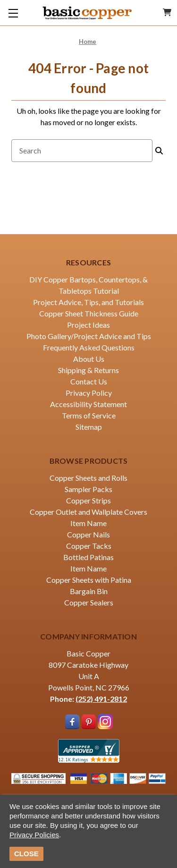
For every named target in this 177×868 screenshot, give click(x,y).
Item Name (88, 523)
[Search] (159, 151)
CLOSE (26, 854)
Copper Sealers (89, 602)
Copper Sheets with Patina (89, 580)
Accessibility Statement (88, 404)
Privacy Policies (34, 835)
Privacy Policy (89, 393)
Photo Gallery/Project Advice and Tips (89, 336)
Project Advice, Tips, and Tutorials (88, 302)
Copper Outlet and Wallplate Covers (88, 512)
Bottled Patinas (88, 557)
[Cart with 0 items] (167, 12)
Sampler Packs (88, 489)
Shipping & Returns (88, 370)
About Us (89, 359)
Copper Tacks (89, 546)
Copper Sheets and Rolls (88, 478)
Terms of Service (89, 415)
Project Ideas (88, 325)
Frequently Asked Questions (89, 347)
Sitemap (89, 427)
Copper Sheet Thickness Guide (89, 313)
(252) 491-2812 (101, 699)
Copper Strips (88, 500)
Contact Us (89, 381)
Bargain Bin (89, 591)
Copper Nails (88, 534)
